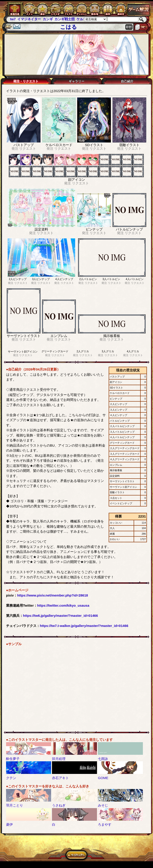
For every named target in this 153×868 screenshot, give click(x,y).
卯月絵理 (59, 759)
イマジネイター (29, 19)
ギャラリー (76, 81)
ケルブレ (83, 19)
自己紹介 (127, 81)
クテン (11, 778)
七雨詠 (103, 759)
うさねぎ (59, 805)
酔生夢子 (13, 759)
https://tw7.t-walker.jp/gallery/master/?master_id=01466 (84, 626)
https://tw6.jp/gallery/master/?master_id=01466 (60, 616)
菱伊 (9, 824)
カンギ (48, 19)
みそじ (103, 805)
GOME (103, 778)
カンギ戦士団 (65, 19)
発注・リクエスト (26, 81)
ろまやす (105, 824)
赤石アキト (60, 778)
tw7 (13, 19)
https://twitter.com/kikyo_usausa (63, 605)
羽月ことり (15, 805)
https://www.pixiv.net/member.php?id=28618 (53, 595)
